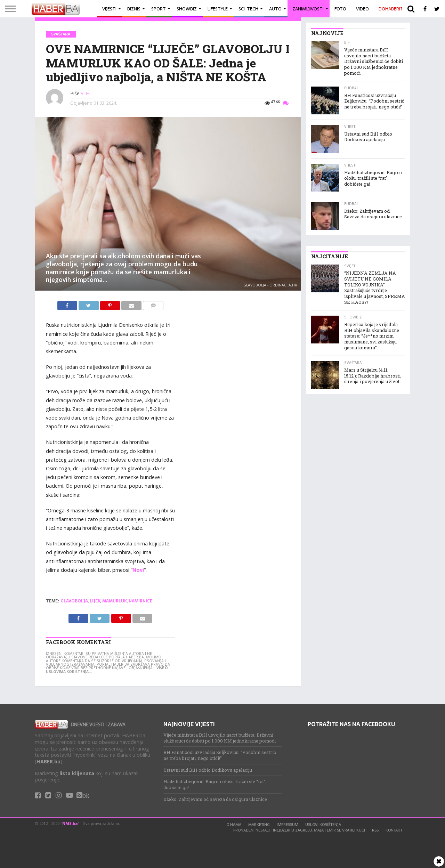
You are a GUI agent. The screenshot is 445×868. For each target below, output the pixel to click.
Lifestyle (218, 9)
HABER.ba (48, 761)
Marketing (259, 825)
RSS (375, 830)
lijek (95, 601)
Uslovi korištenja (323, 825)
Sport (159, 9)
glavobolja (74, 601)
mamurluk (115, 601)
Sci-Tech (248, 9)
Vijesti (109, 9)
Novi (138, 570)
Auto (275, 9)
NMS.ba (70, 823)
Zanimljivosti (308, 9)
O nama (234, 825)
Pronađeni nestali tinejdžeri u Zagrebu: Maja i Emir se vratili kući (299, 830)
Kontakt (394, 830)
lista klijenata (77, 773)
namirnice (140, 601)
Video (362, 9)
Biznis (134, 9)
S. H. (86, 93)
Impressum (288, 825)
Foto (340, 9)
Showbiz (187, 9)
